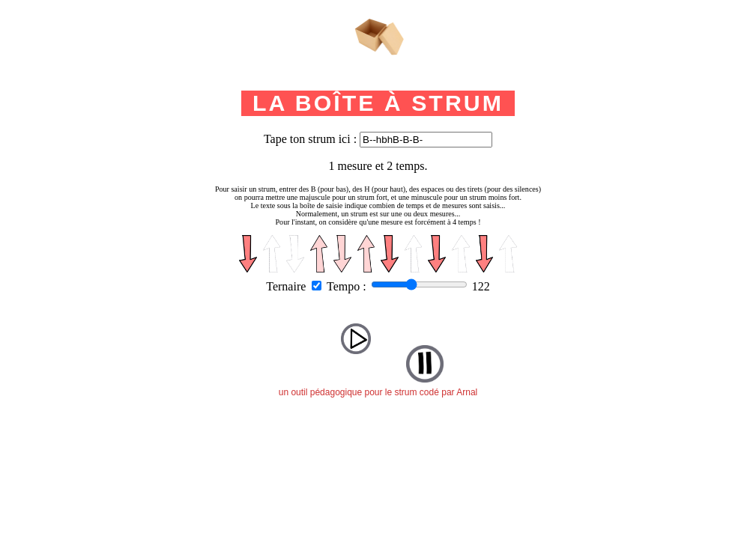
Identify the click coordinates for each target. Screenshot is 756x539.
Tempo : (347, 286)
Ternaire (286, 286)
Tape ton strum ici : (310, 139)
